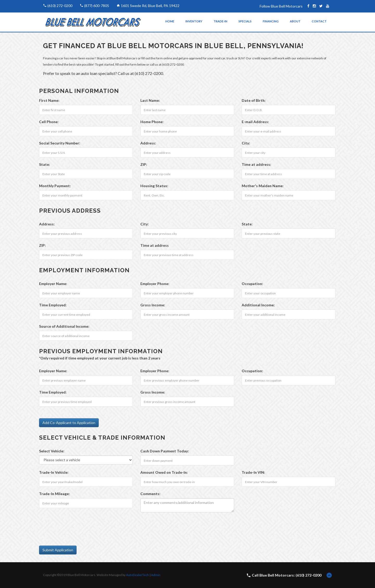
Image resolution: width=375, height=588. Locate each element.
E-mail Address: (255, 122)
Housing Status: (154, 186)
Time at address (155, 245)
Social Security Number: (60, 143)
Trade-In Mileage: (54, 494)
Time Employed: (53, 305)
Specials (245, 21)
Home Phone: (152, 122)
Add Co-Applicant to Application (69, 423)
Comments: (150, 494)
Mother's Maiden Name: (263, 186)
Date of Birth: (254, 100)
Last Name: (150, 100)
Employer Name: (53, 284)
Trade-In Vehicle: (54, 472)
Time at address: (256, 164)
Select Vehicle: (52, 451)
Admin (156, 575)
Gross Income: (153, 305)
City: (246, 143)
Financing (271, 21)
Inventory (194, 21)
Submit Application (58, 550)
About (295, 21)
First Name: (49, 100)
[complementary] (359, 572)
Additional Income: (258, 305)
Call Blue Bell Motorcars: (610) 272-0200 (287, 575)
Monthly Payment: (55, 186)
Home (170, 21)
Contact (319, 21)
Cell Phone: (49, 122)
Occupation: (252, 284)
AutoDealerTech (137, 575)
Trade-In (220, 21)
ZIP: (144, 164)
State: (45, 164)
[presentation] (79, 526)
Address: (148, 143)
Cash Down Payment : (165, 451)
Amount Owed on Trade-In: (164, 472)
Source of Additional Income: (64, 326)
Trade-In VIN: (253, 472)
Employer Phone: (155, 284)
